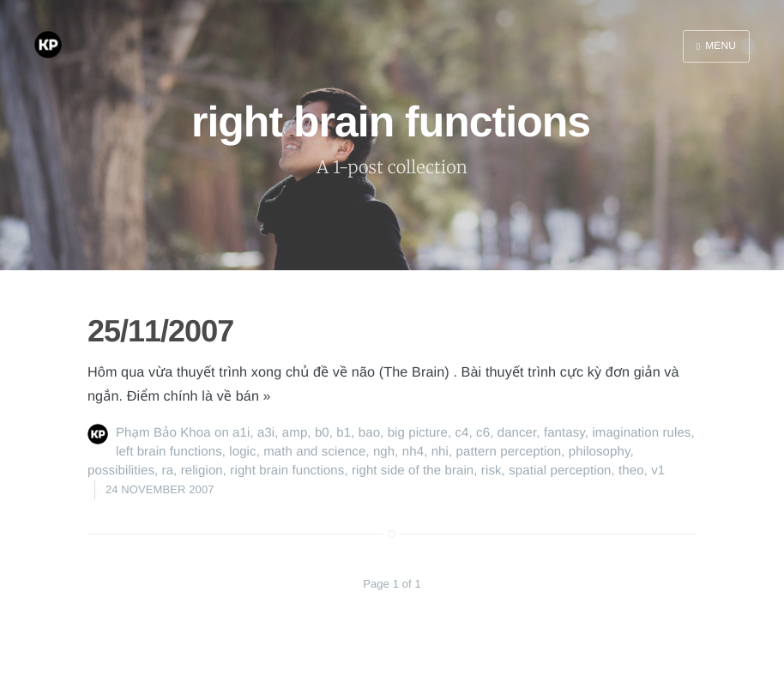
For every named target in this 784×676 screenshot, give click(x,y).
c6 (483, 433)
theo (631, 471)
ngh (384, 452)
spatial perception (560, 471)
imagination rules (641, 433)
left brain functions (169, 452)
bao (369, 433)
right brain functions (287, 471)
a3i (266, 433)
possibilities (121, 471)
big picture (418, 433)
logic (242, 452)
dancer (517, 433)
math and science (314, 452)
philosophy (600, 452)
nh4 (413, 452)
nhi (440, 452)
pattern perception (509, 452)
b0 (322, 433)
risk (492, 471)
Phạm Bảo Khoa (163, 433)
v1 (658, 471)
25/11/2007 (160, 331)
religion (202, 471)
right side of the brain (413, 471)
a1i (241, 433)
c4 (462, 433)
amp (295, 433)
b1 (344, 433)
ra (168, 471)
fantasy (564, 433)
